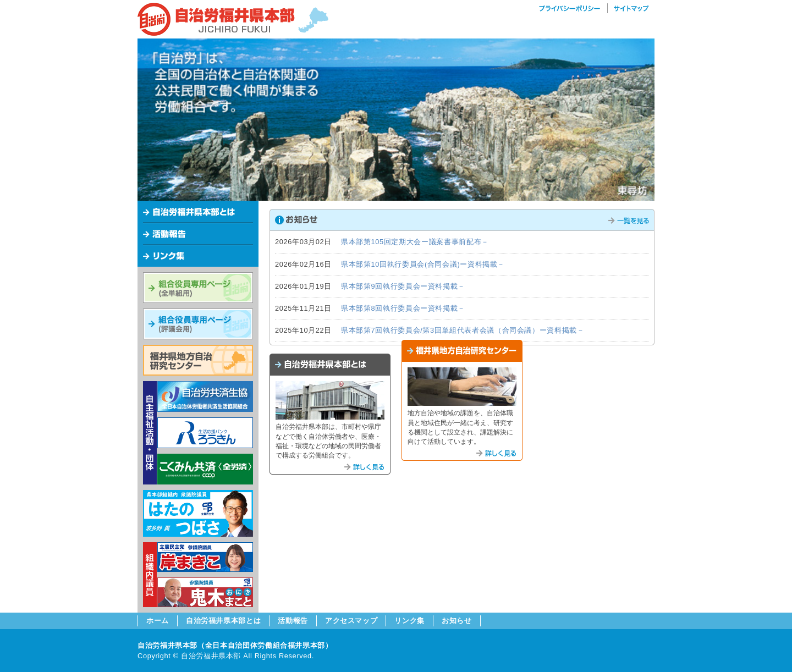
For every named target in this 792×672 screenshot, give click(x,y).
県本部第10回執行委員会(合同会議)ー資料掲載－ (423, 264)
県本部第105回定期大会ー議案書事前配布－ (415, 242)
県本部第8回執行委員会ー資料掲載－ (403, 308)
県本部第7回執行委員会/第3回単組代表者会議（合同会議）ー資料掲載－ (463, 330)
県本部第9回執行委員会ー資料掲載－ (403, 286)
